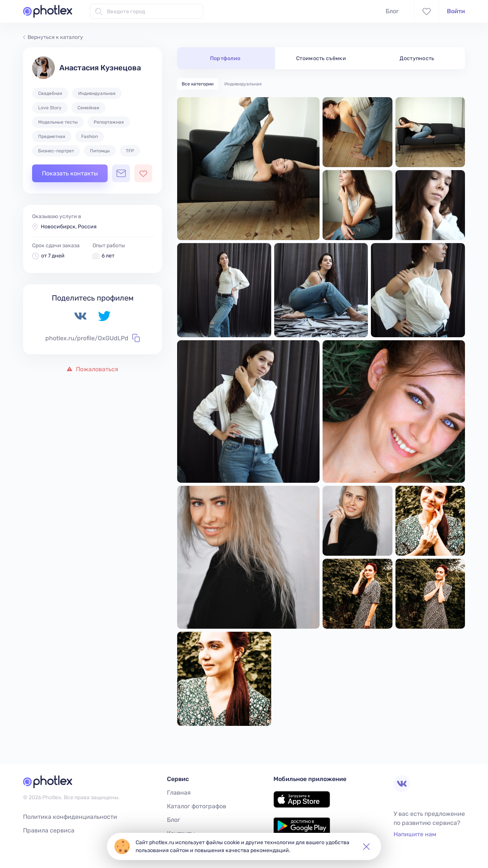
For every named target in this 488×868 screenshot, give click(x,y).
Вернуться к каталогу (53, 37)
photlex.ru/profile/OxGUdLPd (93, 338)
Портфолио (225, 58)
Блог (392, 11)
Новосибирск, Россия (69, 227)
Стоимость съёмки (321, 58)
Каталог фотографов (197, 806)
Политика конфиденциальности (70, 817)
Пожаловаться (93, 369)
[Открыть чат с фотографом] (121, 173)
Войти (456, 11)
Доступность (417, 58)
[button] (366, 846)
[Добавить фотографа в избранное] (143, 173)
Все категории (198, 84)
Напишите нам (415, 834)
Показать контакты (70, 173)
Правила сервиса (49, 830)
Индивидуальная (243, 84)
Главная (179, 793)
